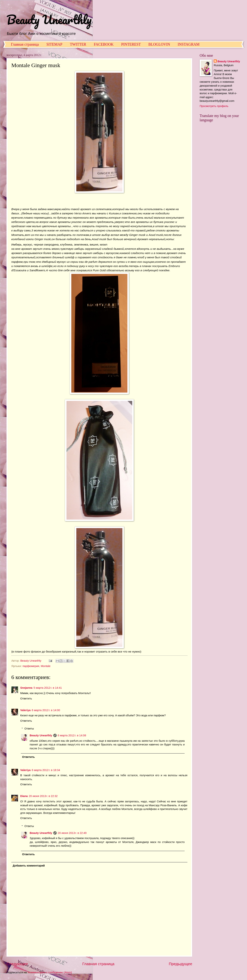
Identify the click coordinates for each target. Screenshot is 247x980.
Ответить (26, 699)
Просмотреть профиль (214, 106)
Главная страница (25, 44)
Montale (46, 666)
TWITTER (78, 44)
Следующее (17, 964)
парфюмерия (31, 666)
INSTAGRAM (189, 44)
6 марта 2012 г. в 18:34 (46, 770)
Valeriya (25, 710)
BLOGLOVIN (159, 44)
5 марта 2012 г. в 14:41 (48, 688)
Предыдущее (181, 964)
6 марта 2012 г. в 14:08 (72, 735)
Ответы (29, 729)
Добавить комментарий (29, 866)
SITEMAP (54, 44)
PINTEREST (131, 44)
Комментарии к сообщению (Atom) (50, 972)
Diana (24, 796)
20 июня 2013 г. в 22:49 (72, 833)
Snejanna (26, 688)
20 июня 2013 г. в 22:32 (43, 796)
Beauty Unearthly (49, 19)
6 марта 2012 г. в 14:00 (46, 710)
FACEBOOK (104, 44)
